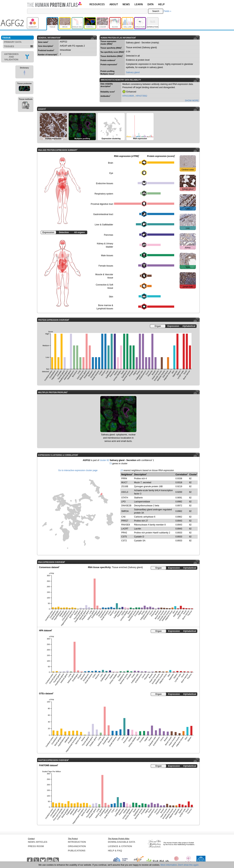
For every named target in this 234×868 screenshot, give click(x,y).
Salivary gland (133, 72)
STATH (125, 498)
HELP (161, 4)
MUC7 (124, 482)
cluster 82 (104, 460)
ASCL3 (125, 492)
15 (122, 470)
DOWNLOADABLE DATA (122, 842)
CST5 (124, 537)
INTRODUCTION (77, 842)
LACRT (125, 529)
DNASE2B (126, 506)
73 (110, 464)
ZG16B (125, 486)
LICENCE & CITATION (120, 846)
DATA (151, 4)
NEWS (126, 4)
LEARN (139, 4)
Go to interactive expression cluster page (78, 470)
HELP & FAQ (115, 851)
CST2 (124, 541)
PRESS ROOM (36, 846)
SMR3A (125, 511)
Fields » (167, 11)
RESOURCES (97, 4)
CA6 (123, 517)
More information (169, 865)
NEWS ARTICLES (38, 842)
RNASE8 (126, 525)
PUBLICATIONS (77, 851)
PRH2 (124, 533)
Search (156, 11)
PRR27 (125, 521)
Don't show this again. (189, 865)
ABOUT (114, 4)
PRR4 (124, 479)
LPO (123, 502)
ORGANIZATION (77, 846)
